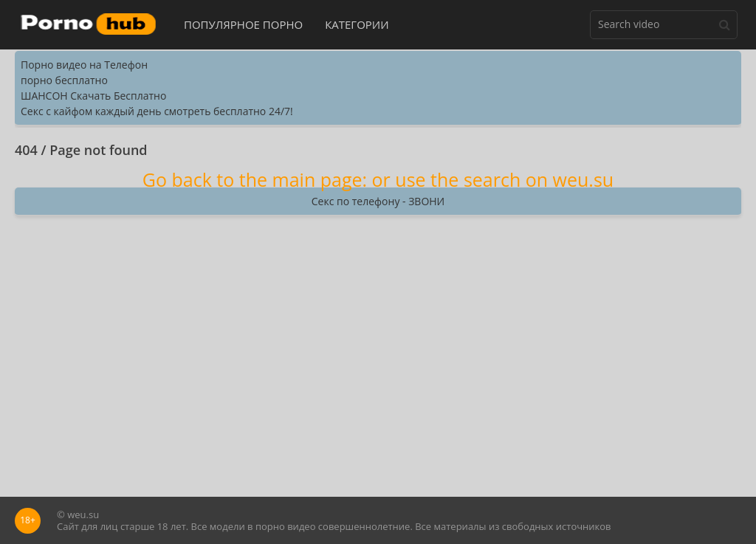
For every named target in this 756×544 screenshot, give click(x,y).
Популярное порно (243, 24)
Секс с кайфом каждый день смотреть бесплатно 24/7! (157, 111)
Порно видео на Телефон (84, 65)
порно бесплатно (64, 80)
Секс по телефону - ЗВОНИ (378, 201)
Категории (357, 24)
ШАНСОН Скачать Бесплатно (93, 96)
